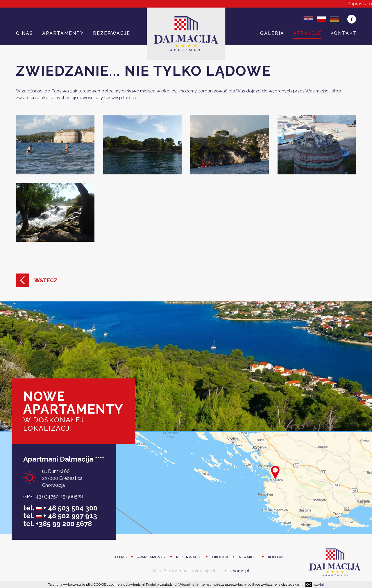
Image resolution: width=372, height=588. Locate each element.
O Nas (25, 33)
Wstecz (46, 280)
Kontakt (344, 33)
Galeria (272, 33)
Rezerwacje (112, 33)
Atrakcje (307, 33)
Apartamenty (63, 33)
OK (309, 585)
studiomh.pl (237, 571)
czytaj (319, 585)
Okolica (220, 557)
